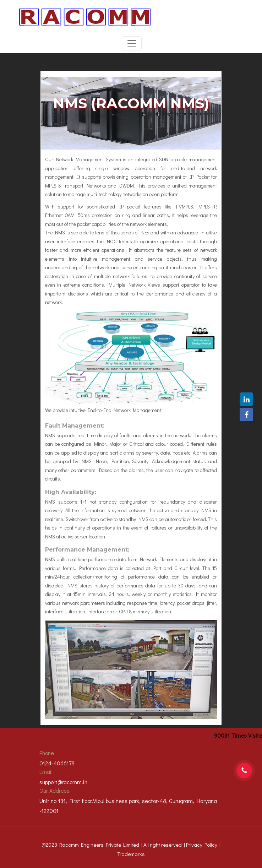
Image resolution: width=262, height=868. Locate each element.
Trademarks (131, 854)
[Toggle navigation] (132, 43)
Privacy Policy (202, 845)
